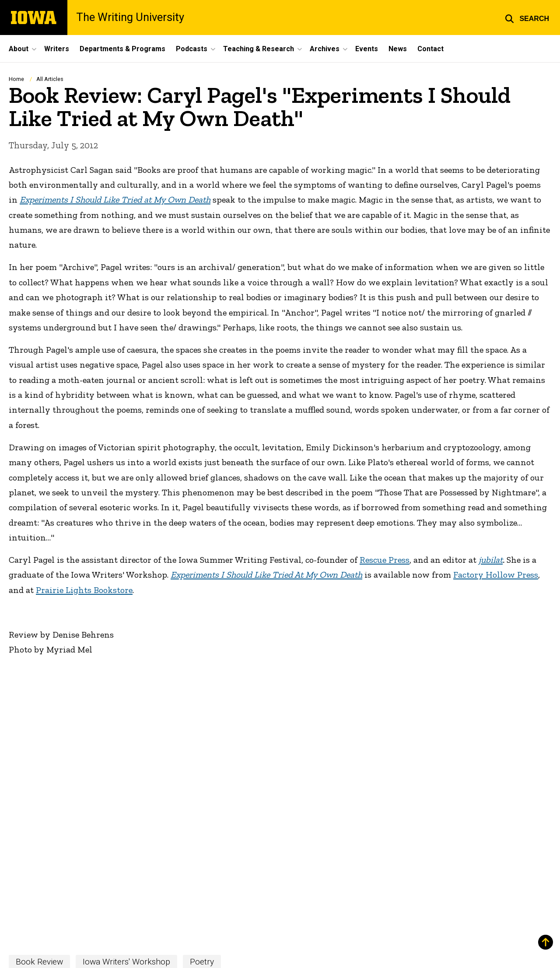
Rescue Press (385, 560)
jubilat (491, 560)
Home (16, 79)
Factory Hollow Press (496, 575)
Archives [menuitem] (325, 49)
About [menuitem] (19, 49)
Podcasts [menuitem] (192, 49)
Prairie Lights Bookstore (84, 589)
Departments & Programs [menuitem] (122, 49)
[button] (527, 18)
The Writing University (130, 18)
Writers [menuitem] (57, 49)
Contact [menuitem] (430, 49)
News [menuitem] (398, 49)
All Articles (50, 79)
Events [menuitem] (367, 49)
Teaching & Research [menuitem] (259, 49)
